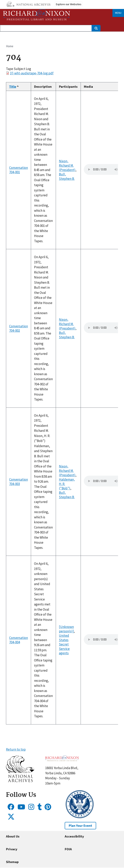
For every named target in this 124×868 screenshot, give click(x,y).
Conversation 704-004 (19, 640)
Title (14, 87)
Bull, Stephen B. (67, 176)
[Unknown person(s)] (66, 629)
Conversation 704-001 (19, 170)
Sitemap (12, 862)
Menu (118, 13)
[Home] (37, 15)
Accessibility (74, 836)
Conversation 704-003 (19, 482)
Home (10, 46)
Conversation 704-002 (19, 328)
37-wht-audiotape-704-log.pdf (32, 73)
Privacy (12, 849)
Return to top (16, 749)
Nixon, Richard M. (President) (67, 165)
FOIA (68, 849)
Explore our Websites (69, 4)
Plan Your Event (80, 826)
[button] (20, 781)
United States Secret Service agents (64, 644)
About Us (13, 836)
